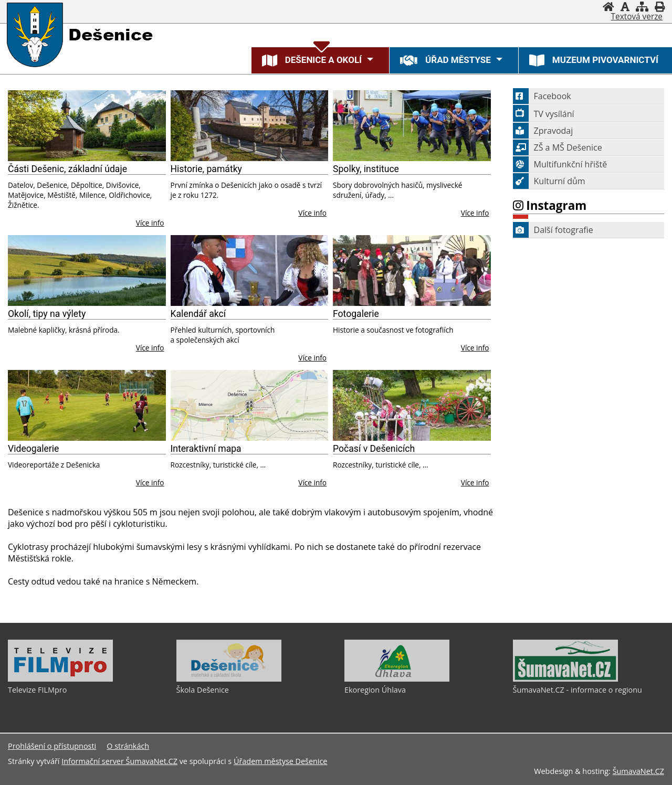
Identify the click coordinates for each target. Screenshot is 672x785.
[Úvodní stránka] (608, 7)
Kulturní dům (549, 181)
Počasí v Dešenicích (374, 449)
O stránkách (128, 746)
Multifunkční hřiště (560, 164)
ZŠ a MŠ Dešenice (558, 147)
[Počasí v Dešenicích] (412, 405)
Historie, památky (206, 169)
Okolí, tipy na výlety (47, 314)
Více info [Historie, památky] (312, 213)
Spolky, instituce (366, 169)
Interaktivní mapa (206, 449)
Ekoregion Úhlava (375, 690)
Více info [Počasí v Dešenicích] (475, 482)
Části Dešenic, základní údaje (67, 169)
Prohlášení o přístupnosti (52, 746)
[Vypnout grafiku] (625, 7)
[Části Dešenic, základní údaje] (87, 126)
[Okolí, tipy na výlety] (87, 270)
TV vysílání (544, 114)
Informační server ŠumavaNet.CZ (119, 761)
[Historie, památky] (250, 126)
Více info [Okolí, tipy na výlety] (150, 348)
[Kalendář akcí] (250, 270)
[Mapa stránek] (642, 7)
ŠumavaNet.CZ (638, 771)
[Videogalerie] (87, 405)
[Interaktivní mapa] (250, 405)
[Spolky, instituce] (412, 126)
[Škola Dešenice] (229, 679)
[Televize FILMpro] (60, 679)
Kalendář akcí (198, 314)
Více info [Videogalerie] (150, 482)
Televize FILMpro (37, 690)
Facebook (542, 96)
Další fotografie (553, 230)
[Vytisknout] (660, 7)
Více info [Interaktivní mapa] (312, 482)
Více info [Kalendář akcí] (312, 358)
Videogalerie (33, 449)
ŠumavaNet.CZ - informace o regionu (577, 690)
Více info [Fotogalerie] (475, 348)
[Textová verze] (637, 17)
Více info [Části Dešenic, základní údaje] (150, 223)
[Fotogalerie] (412, 270)
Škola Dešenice (203, 690)
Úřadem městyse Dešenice (281, 761)
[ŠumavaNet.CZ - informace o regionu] (565, 679)
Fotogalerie (356, 314)
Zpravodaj (543, 131)
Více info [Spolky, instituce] (475, 213)
